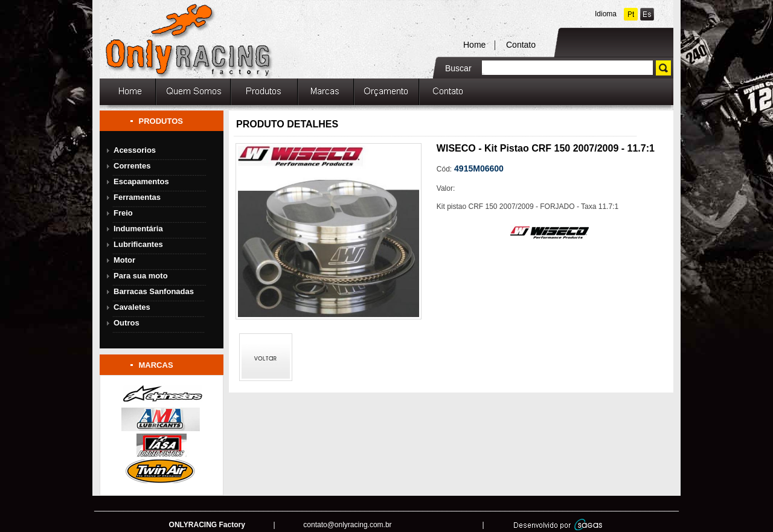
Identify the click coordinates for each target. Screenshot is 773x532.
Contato (521, 45)
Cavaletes (132, 307)
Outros (127, 323)
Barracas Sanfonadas (154, 291)
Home (474, 45)
